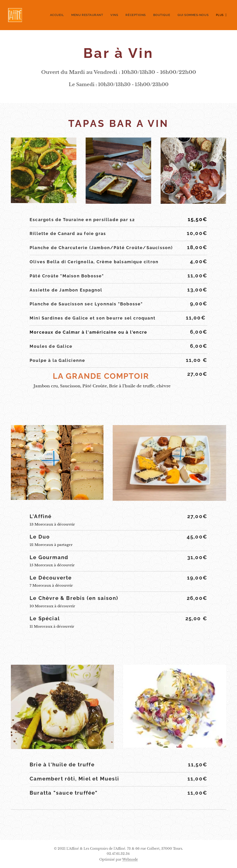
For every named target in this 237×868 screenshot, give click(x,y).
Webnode (130, 859)
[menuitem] (47, 15)
